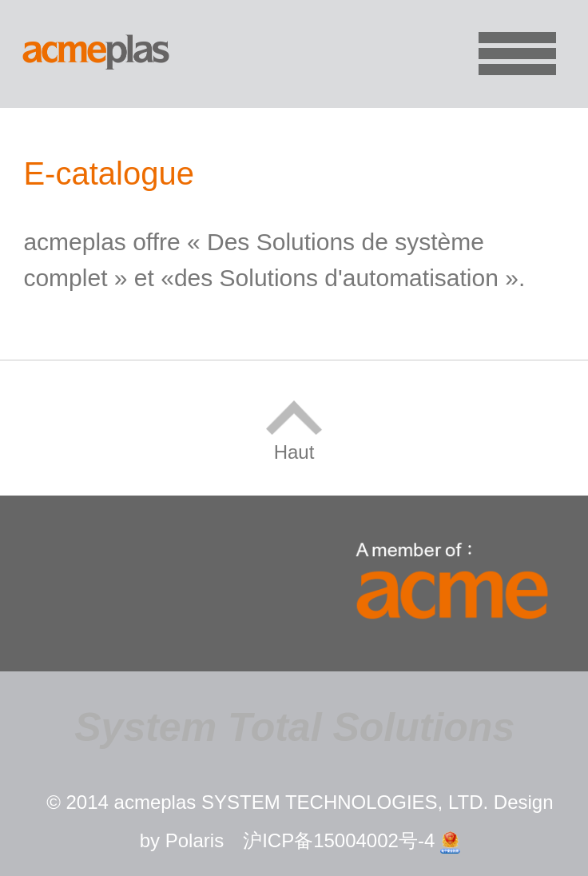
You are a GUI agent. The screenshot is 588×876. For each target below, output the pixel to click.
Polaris (195, 840)
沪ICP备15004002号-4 (339, 840)
